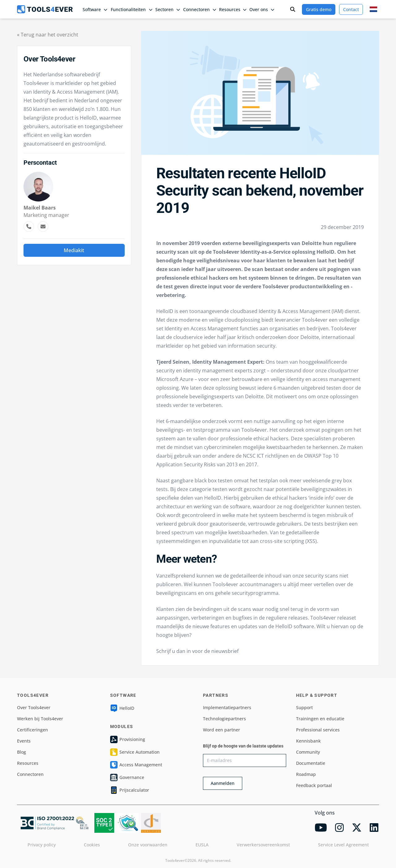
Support (304, 707)
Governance (127, 777)
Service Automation (135, 752)
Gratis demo (319, 9)
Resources (28, 763)
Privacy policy (42, 845)
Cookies (92, 845)
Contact (351, 9)
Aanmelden (223, 783)
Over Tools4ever (34, 707)
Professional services (318, 730)
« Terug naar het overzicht (48, 35)
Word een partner (222, 730)
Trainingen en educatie (320, 719)
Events (24, 741)
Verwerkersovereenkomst (263, 845)
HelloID (122, 708)
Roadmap (306, 774)
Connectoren (30, 774)
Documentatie (311, 763)
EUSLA (202, 845)
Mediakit (74, 250)
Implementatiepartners (227, 707)
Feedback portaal (314, 785)
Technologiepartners (224, 719)
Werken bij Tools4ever (40, 719)
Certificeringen (32, 730)
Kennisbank (308, 741)
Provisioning (128, 739)
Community (308, 752)
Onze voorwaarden (148, 845)
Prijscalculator (130, 790)
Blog (22, 752)
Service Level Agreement (343, 845)
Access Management (136, 765)
